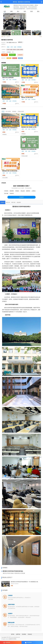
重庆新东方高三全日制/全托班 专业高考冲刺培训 (10, 171)
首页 (5, 11)
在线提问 (22, 197)
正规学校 (9, 58)
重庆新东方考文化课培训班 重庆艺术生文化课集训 (29, 149)
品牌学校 (18, 634)
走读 (15, 47)
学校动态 (30, 634)
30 (7, 37)
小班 (12, 47)
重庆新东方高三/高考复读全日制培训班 (10, 128)
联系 (32, 11)
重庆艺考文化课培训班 (8, 78)
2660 (2, 37)
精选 (3, 112)
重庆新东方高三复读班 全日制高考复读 (29, 127)
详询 (18, 82)
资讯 (25, 11)
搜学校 (15, 2)
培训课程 (24, 634)
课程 (11, 11)
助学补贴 (15, 58)
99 (41, 37)
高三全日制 (8, 111)
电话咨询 (28, 643)
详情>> (13, 52)
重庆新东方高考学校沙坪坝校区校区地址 (12, 571)
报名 (38, 11)
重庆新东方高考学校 (24, 2)
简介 (18, 11)
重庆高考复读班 (6, 99)
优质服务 (20, 58)
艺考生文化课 (21, 111)
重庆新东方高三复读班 (27, 78)
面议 (8, 47)
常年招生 (19, 47)
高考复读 (14, 111)
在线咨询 (7, 643)
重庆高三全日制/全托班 (27, 97)
